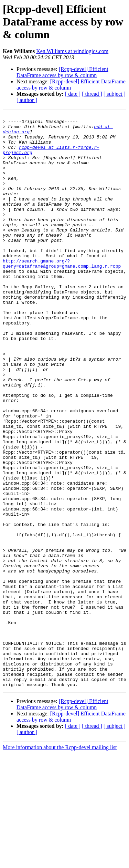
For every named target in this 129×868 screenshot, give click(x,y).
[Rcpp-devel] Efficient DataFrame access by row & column (62, 72)
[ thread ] (92, 94)
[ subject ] (115, 94)
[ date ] (73, 94)
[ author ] (27, 100)
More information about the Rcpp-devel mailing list (60, 862)
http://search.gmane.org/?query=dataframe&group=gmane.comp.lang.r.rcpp (62, 294)
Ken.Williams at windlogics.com (72, 51)
